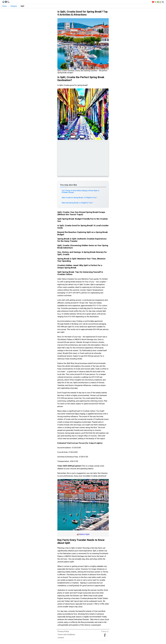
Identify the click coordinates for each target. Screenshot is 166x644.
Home (4, 6)
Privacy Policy (63, 631)
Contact (61, 638)
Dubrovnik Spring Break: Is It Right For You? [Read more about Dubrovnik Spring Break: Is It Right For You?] (78, 203)
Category (14, 6)
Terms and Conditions (66, 635)
